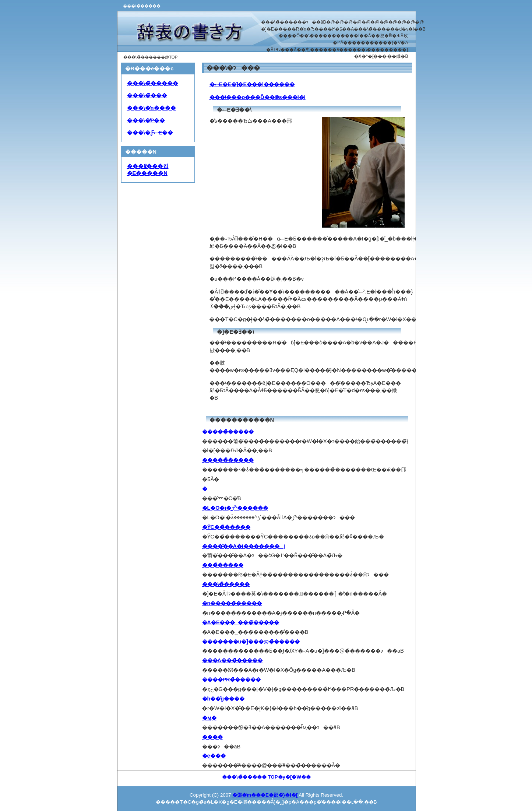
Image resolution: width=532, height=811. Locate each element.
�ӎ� (209, 718)
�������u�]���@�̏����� (251, 642)
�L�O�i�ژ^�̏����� (235, 508)
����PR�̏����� (232, 680)
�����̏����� (228, 432)
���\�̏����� (153, 83)
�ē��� (214, 756)
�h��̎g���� (223, 699)
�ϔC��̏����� (226, 527)
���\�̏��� (147, 95)
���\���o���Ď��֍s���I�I (258, 97)
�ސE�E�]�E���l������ (252, 84)
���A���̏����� (232, 660)
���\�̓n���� (152, 108)
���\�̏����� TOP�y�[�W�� (266, 777)
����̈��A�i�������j (244, 546)
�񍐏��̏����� (205, 489)
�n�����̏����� (232, 603)
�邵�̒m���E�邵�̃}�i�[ (265, 795)
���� (212, 737)
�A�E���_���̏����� (241, 622)
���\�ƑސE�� (150, 133)
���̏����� (223, 565)
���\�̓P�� (146, 120)
